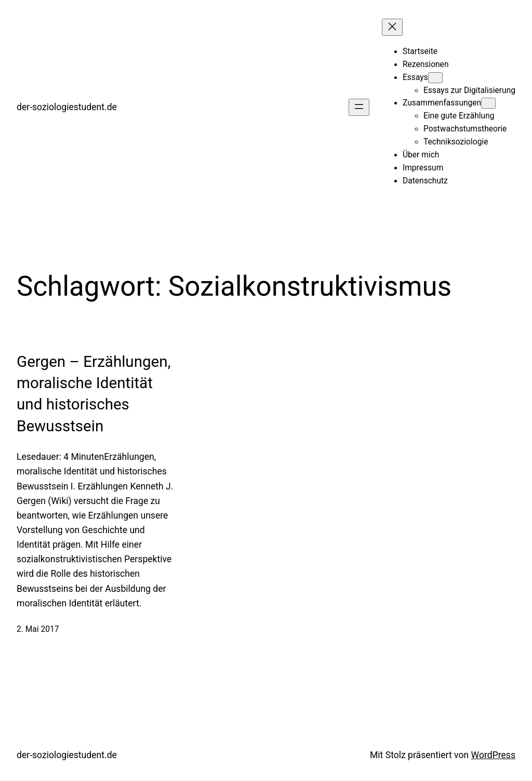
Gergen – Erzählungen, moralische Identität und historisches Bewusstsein (94, 394)
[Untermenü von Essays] (435, 78)
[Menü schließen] (392, 27)
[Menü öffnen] (359, 107)
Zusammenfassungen (442, 103)
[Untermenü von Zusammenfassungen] (488, 103)
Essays (415, 77)
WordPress (493, 755)
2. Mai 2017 (38, 629)
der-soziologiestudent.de (67, 107)
